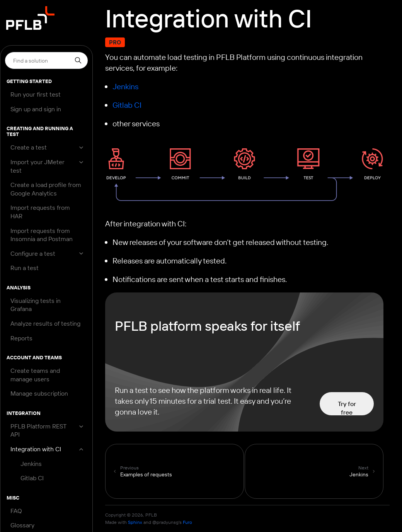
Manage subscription (39, 393)
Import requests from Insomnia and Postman (42, 235)
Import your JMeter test (37, 166)
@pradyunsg (165, 522)
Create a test (29, 147)
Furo (187, 522)
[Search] (46, 60)
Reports (21, 338)
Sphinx (135, 522)
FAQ (16, 511)
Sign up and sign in (36, 109)
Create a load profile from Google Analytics (46, 189)
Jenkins (31, 464)
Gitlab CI (32, 478)
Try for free (347, 408)
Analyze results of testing (45, 323)
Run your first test (36, 94)
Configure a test (33, 253)
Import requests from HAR (40, 212)
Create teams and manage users (35, 375)
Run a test (25, 268)
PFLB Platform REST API (38, 430)
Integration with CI (36, 449)
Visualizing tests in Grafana (36, 305)
